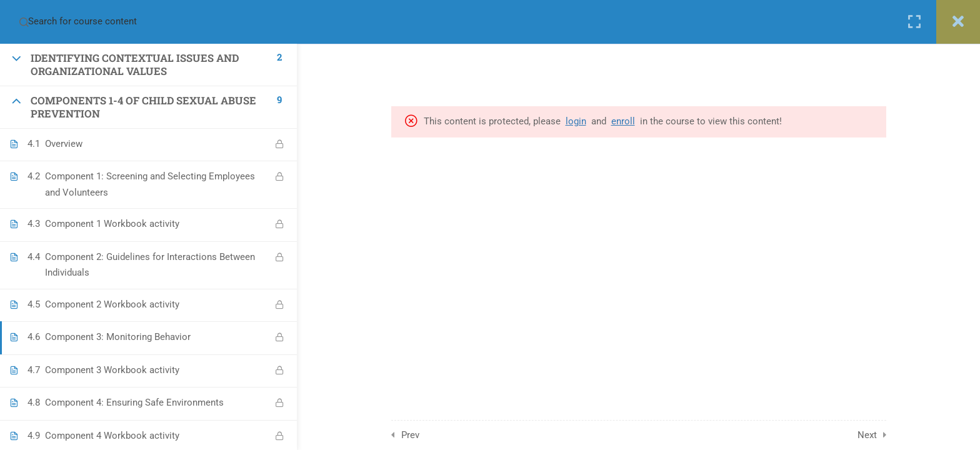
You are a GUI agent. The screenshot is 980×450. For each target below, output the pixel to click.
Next (867, 435)
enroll (623, 121)
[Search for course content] (24, 22)
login (576, 121)
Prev (410, 435)
